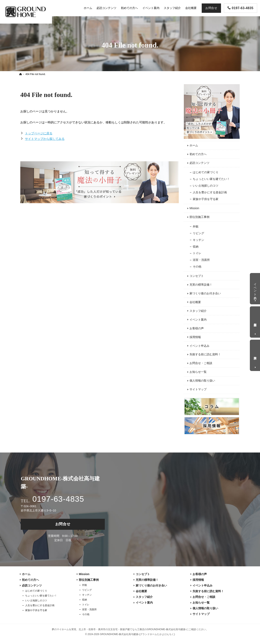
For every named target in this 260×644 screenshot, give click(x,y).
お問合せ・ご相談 (201, 363)
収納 (196, 247)
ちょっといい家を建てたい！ (211, 179)
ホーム (194, 145)
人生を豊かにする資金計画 (210, 192)
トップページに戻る (39, 133)
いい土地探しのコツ (206, 186)
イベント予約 (255, 288)
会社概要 (195, 302)
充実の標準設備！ (201, 285)
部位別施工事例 (199, 217)
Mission (194, 208)
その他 (197, 267)
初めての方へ (198, 154)
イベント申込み (199, 346)
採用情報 (195, 337)
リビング (198, 233)
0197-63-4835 (58, 499)
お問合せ (63, 524)
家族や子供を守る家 (206, 199)
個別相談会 (255, 321)
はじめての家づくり (206, 172)
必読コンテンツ (199, 163)
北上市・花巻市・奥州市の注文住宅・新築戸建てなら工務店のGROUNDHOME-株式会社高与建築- (132, 629)
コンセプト (197, 276)
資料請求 (255, 355)
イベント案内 (198, 320)
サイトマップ (198, 389)
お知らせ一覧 (198, 372)
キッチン (198, 240)
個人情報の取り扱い (202, 381)
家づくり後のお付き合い (205, 293)
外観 (196, 226)
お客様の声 (197, 328)
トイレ (197, 253)
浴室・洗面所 (201, 260)
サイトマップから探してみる (45, 139)
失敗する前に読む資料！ (205, 354)
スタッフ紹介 (198, 311)
